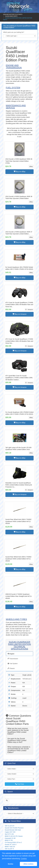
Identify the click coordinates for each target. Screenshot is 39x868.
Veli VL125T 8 (9, 849)
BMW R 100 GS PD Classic (14, 836)
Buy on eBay (19, 172)
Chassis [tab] (11, 668)
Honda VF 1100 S (11, 844)
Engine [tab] (11, 654)
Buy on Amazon (19, 314)
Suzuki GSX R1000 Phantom (14, 828)
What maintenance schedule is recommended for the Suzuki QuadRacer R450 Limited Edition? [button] (19, 750)
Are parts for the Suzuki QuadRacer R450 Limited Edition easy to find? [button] (17, 740)
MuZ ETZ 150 (9, 834)
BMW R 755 (9, 840)
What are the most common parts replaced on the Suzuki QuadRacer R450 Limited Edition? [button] (18, 731)
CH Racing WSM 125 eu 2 (13, 842)
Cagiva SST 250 (10, 832)
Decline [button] (11, 864)
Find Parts (20, 784)
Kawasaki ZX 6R (10, 838)
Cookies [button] (24, 859)
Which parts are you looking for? (14, 32)
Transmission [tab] (13, 659)
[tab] (19, 731)
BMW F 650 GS (10, 847)
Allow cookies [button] (28, 864)
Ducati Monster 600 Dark (13, 830)
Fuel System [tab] (13, 664)
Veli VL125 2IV (10, 826)
